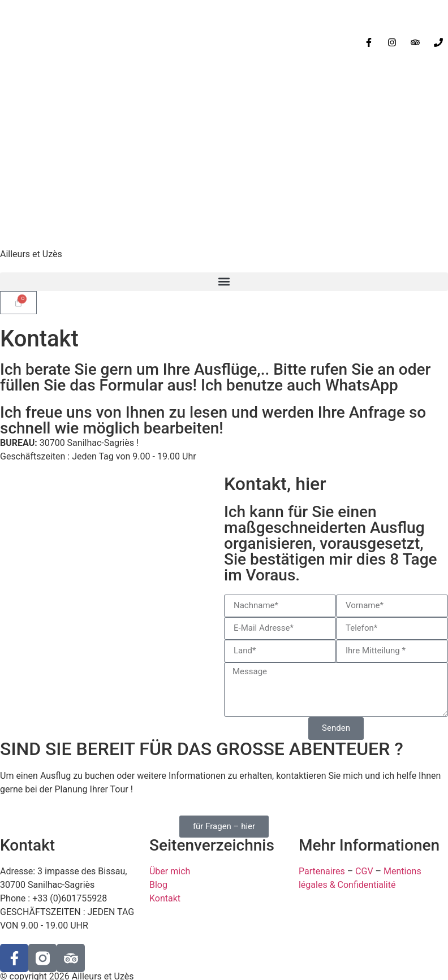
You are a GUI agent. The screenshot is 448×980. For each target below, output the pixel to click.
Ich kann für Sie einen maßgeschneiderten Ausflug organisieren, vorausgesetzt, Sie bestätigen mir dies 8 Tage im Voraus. (331, 543)
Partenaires (322, 871)
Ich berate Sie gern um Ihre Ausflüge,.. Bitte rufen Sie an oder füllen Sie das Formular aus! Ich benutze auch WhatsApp (215, 377)
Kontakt (165, 898)
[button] (224, 282)
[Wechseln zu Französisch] (15, 26)
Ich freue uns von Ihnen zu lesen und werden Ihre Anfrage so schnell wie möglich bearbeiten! (213, 420)
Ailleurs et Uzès (31, 254)
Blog (158, 885)
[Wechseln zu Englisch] (37, 26)
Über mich (170, 871)
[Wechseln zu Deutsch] (58, 26)
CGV (364, 871)
